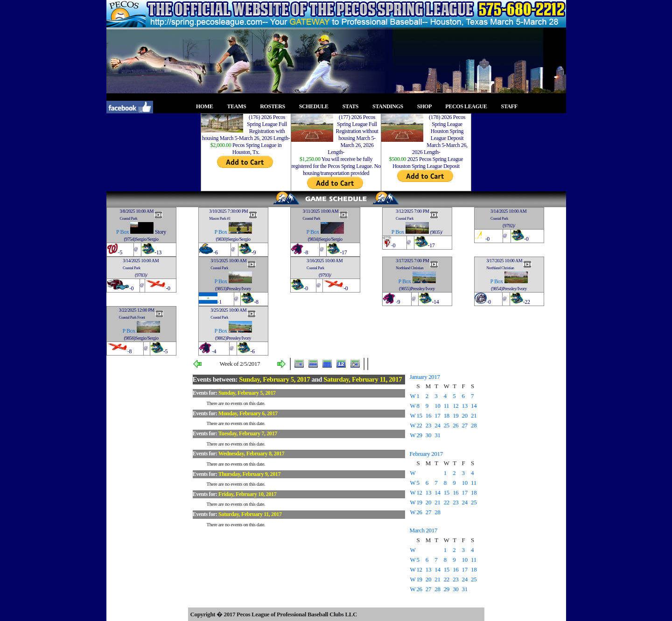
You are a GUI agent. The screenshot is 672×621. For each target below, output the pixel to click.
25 (447, 425)
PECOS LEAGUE (469, 106)
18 (447, 415)
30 (428, 435)
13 (465, 406)
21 (474, 415)
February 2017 (426, 454)
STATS (353, 106)
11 (447, 406)
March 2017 (423, 530)
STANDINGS (390, 106)
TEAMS (239, 106)
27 (465, 425)
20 (465, 415)
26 (455, 425)
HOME (207, 106)
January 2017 (425, 377)
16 (428, 415)
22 (419, 425)
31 (437, 435)
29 (419, 435)
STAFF (512, 106)
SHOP (427, 106)
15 (419, 415)
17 (437, 415)
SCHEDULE (317, 106)
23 (428, 425)
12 (455, 406)
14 (474, 406)
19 (455, 415)
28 (474, 425)
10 (437, 406)
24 (437, 425)
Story (161, 232)
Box (125, 232)
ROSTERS (275, 106)
